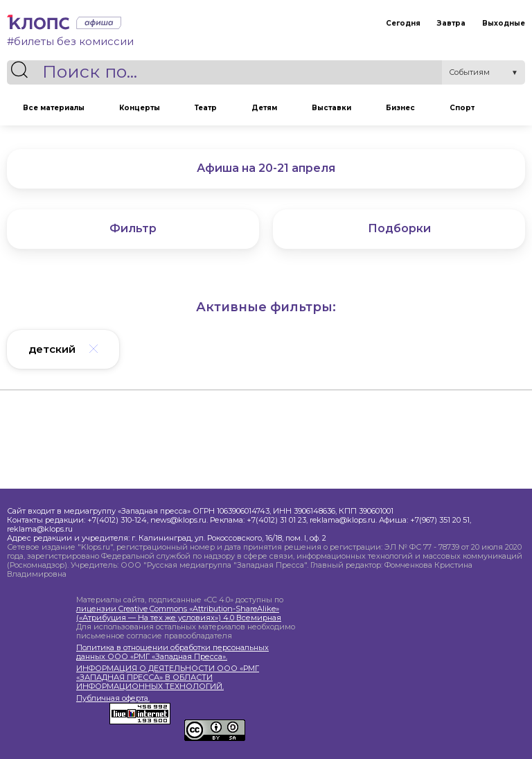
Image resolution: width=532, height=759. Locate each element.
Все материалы (54, 108)
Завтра (451, 23)
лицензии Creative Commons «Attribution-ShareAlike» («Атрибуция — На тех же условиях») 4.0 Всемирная (179, 613)
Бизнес (400, 108)
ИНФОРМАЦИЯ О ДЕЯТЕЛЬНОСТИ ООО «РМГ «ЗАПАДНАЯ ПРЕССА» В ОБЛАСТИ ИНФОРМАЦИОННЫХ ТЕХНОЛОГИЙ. (168, 678)
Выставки (331, 108)
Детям (264, 108)
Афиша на (266, 168)
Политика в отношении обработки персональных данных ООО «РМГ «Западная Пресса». (172, 652)
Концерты (140, 108)
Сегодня (403, 23)
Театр (206, 108)
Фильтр (133, 228)
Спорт (462, 108)
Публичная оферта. (113, 698)
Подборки (399, 228)
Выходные (504, 23)
